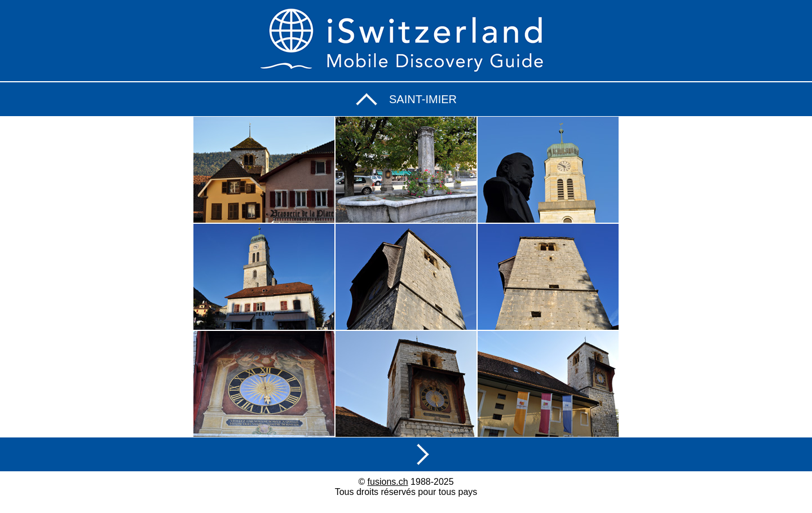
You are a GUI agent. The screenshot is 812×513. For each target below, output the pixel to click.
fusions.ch (388, 482)
